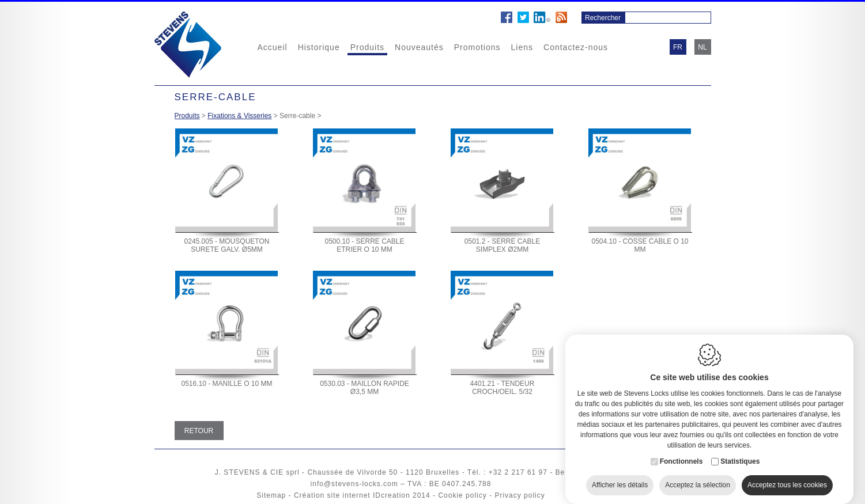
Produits (367, 47)
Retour (199, 431)
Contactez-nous (576, 47)
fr (678, 47)
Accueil (273, 47)
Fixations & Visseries (239, 116)
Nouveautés (419, 47)
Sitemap (271, 495)
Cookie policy (462, 495)
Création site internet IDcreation (352, 495)
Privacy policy (520, 495)
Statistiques (740, 450)
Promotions (477, 47)
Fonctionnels (681, 450)
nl (702, 47)
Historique (319, 47)
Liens (522, 47)
